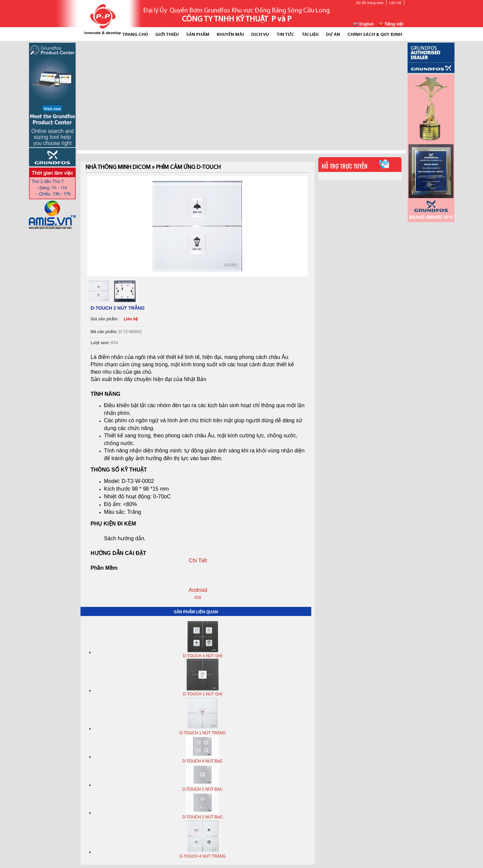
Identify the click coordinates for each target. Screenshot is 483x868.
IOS (198, 598)
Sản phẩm (198, 35)
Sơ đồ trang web (370, 3)
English (364, 24)
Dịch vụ (260, 35)
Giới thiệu (167, 35)
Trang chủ (135, 35)
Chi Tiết (198, 561)
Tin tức (285, 35)
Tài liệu (310, 35)
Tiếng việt (391, 24)
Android (198, 590)
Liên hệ (395, 3)
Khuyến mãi (230, 35)
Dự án (333, 35)
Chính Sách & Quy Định (375, 35)
